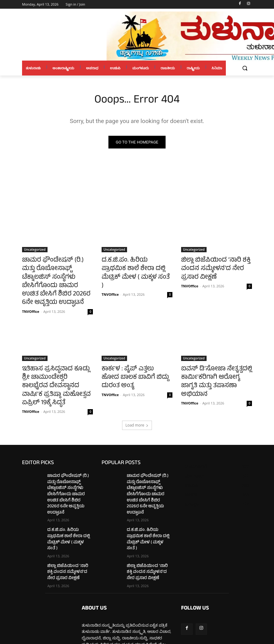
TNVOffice (31, 296)
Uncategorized (35, 250)
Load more (137, 394)
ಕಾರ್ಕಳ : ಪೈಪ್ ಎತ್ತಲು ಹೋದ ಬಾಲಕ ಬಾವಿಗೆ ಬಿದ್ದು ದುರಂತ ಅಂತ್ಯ (135, 356)
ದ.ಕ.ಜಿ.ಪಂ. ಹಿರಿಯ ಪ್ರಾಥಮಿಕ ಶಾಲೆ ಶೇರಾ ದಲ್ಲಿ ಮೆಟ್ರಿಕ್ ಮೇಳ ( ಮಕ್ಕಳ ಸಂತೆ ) (136, 267)
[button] (245, 68)
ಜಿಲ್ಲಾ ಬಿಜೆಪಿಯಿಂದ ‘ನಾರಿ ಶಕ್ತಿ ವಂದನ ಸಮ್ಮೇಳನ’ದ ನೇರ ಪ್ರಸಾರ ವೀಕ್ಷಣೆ (214, 267)
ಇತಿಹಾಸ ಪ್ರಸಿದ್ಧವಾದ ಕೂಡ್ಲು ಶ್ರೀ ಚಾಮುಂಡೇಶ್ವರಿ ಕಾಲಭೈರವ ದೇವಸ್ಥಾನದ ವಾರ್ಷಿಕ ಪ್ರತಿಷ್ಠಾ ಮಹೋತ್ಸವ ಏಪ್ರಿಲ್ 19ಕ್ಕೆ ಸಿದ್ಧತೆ (53, 363)
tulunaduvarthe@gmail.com (130, 610)
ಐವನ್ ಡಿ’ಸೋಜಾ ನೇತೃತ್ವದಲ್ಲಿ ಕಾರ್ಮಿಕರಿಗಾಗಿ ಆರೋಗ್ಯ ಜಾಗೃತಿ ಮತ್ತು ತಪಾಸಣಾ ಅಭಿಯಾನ (212, 359)
